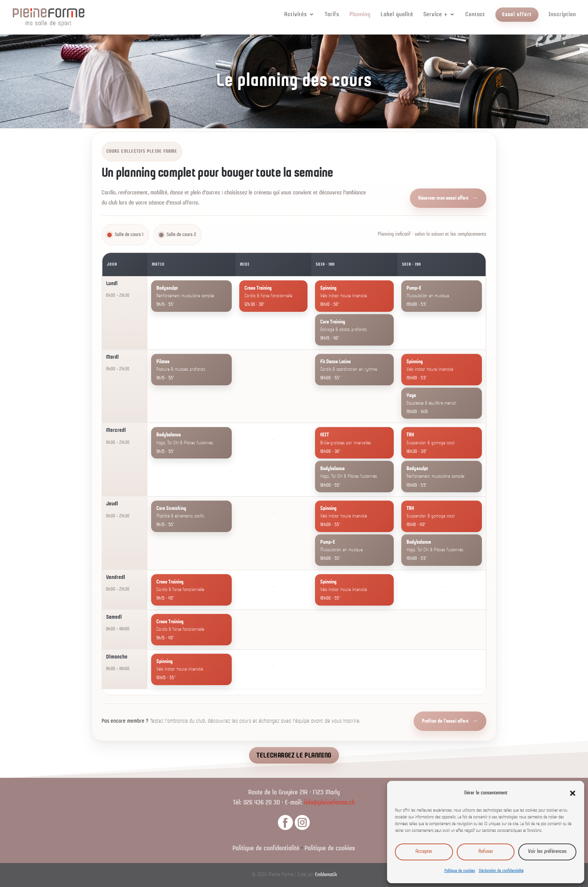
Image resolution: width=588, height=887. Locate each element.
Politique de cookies (460, 871)
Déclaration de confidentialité (501, 871)
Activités (296, 14)
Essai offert (517, 15)
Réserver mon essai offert (443, 198)
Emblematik (326, 875)
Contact (475, 14)
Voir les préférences (547, 852)
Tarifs (332, 14)
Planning (360, 14)
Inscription (562, 14)
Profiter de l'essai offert (445, 721)
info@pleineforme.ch (329, 803)
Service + (436, 14)
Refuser (486, 852)
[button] (573, 793)
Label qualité (397, 14)
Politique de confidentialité (266, 849)
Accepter (424, 852)
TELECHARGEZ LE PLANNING (294, 756)
